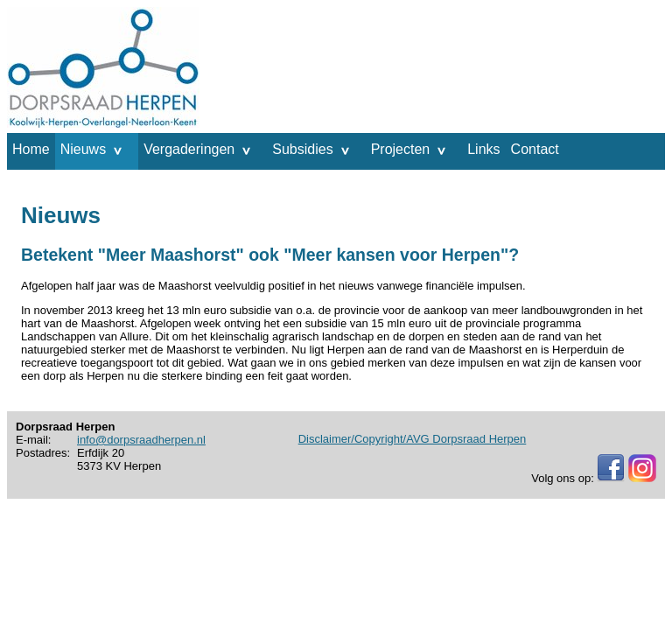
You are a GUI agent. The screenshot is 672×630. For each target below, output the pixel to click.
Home (31, 149)
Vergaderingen (189, 149)
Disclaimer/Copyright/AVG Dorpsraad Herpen (413, 439)
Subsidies (302, 149)
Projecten (401, 149)
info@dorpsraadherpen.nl (141, 440)
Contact (535, 149)
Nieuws (83, 149)
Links (483, 149)
